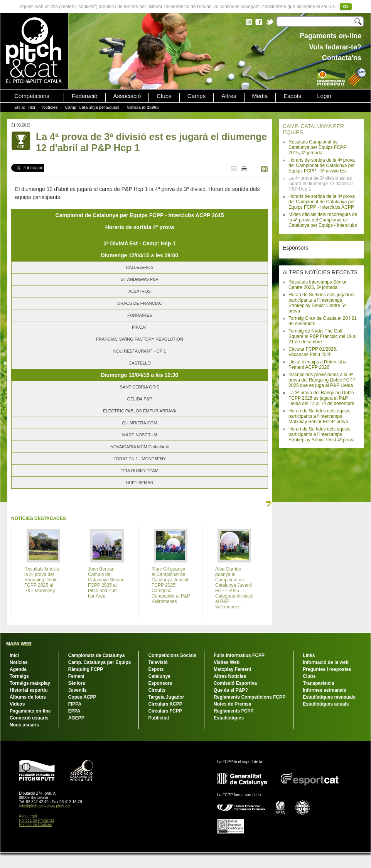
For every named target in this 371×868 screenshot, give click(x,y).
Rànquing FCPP (86, 669)
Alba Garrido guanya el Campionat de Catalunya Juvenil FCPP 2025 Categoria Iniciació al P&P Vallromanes (234, 588)
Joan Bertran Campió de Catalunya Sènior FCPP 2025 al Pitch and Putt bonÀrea (106, 583)
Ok (346, 7)
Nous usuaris (24, 725)
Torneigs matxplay (30, 683)
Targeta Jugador (166, 697)
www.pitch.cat (58, 806)
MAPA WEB (19, 644)
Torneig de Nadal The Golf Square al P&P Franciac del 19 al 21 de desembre (323, 336)
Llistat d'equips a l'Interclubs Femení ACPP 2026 (317, 365)
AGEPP (76, 718)
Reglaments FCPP (234, 711)
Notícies (50, 107)
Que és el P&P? (231, 690)
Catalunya (159, 676)
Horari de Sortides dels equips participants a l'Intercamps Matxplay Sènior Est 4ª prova (320, 416)
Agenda (18, 669)
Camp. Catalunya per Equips (92, 107)
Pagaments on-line (30, 711)
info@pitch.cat (31, 806)
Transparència (318, 683)
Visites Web (227, 662)
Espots (292, 96)
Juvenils (78, 690)
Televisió (158, 662)
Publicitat (159, 718)
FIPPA (75, 704)
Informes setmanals (325, 690)
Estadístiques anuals (326, 704)
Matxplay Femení (232, 669)
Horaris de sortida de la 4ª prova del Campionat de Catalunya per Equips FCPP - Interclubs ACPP (322, 202)
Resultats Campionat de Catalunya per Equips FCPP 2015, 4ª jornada (317, 147)
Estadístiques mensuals (329, 697)
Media (260, 96)
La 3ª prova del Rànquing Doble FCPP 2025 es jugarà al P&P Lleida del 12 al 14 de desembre (321, 398)
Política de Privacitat (36, 820)
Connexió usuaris (29, 718)
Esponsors (160, 683)
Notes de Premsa (232, 704)
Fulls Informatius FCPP (239, 655)
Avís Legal (28, 816)
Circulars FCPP (165, 711)
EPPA (74, 711)
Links (309, 655)
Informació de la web (326, 662)
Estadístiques (229, 718)
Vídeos (17, 704)
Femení (76, 676)
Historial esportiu (29, 690)
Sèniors (77, 683)
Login (324, 96)
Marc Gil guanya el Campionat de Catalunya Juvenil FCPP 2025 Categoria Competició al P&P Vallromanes (171, 585)
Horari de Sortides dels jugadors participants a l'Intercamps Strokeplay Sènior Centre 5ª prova (321, 303)
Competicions (32, 96)
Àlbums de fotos (28, 697)
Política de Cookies (35, 825)
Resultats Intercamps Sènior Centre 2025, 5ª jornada (318, 285)
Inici (31, 107)
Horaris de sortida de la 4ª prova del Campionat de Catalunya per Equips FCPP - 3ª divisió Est (322, 165)
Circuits (157, 690)
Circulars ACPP (165, 704)
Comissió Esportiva (235, 683)
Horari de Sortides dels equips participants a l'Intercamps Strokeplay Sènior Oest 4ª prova (321, 434)
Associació (127, 96)
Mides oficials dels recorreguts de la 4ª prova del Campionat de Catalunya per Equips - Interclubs (323, 220)
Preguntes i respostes (327, 669)
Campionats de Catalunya (97, 655)
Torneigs (19, 676)
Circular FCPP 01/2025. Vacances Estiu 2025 (313, 352)
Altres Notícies (230, 676)
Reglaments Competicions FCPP (250, 697)
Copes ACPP (82, 697)
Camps (197, 96)
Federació (85, 96)
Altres (229, 96)
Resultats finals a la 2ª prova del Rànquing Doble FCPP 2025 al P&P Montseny (42, 580)
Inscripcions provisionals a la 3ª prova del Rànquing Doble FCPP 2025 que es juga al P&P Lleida (322, 380)
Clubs (164, 96)
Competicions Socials (172, 655)
